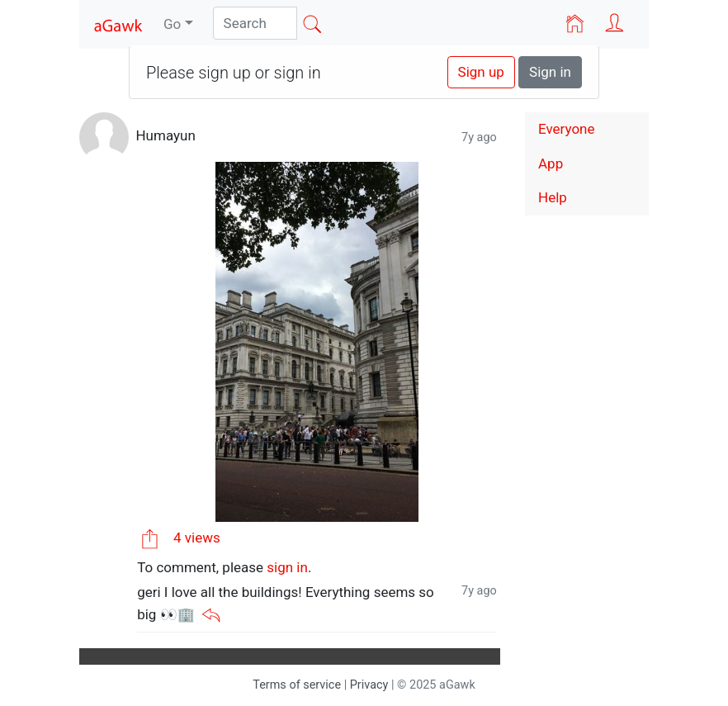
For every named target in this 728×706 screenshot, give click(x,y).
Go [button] (172, 24)
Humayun (165, 136)
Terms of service (297, 685)
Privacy (369, 685)
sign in (287, 567)
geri (149, 592)
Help (553, 197)
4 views (197, 538)
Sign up (481, 72)
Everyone (567, 129)
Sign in (550, 72)
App (551, 163)
